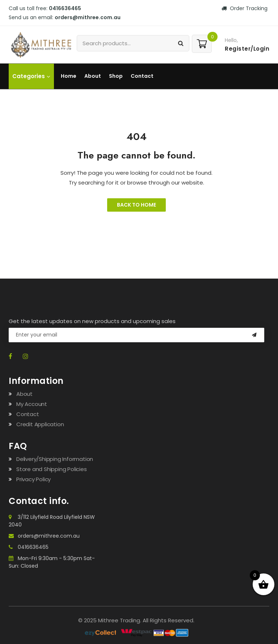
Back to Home (136, 205)
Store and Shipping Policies (52, 469)
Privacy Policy (33, 479)
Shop (116, 76)
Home (69, 76)
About (93, 76)
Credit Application (40, 424)
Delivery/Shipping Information (55, 459)
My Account (32, 404)
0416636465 (65, 8)
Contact (142, 76)
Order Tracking (245, 8)
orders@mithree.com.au (88, 17)
